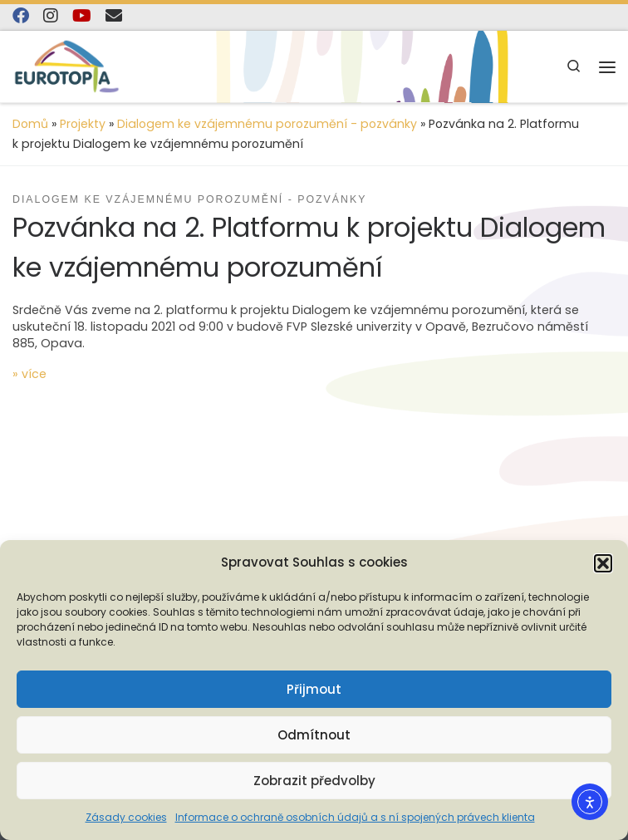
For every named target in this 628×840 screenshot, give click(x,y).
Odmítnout (314, 735)
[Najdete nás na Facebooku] (21, 16)
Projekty (83, 124)
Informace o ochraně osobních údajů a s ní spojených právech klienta (355, 817)
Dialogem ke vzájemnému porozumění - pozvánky (267, 124)
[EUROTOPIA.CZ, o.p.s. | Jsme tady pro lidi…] (67, 66)
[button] (603, 563)
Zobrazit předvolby (314, 781)
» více (29, 374)
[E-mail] (114, 16)
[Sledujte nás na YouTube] (82, 16)
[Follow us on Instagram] (51, 16)
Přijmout (314, 689)
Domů (30, 124)
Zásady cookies (126, 817)
